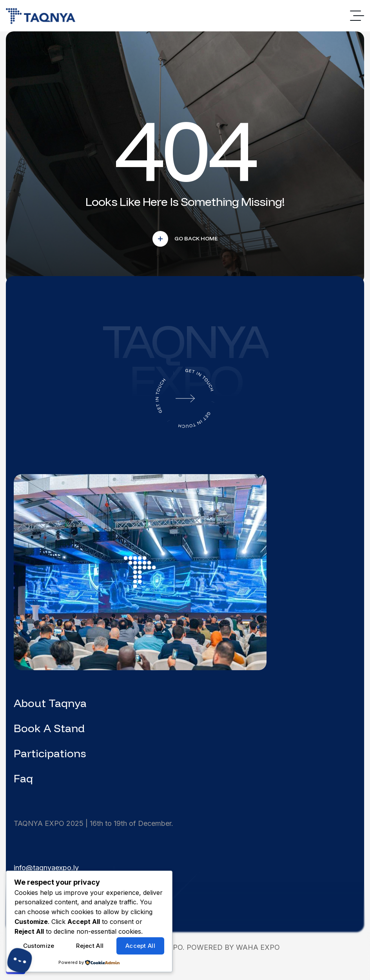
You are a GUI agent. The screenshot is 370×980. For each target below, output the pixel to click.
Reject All (90, 946)
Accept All (140, 946)
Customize (39, 946)
